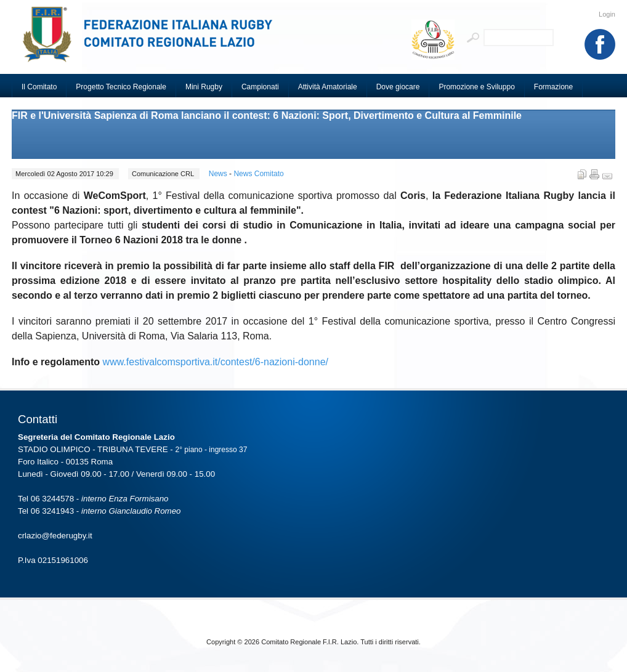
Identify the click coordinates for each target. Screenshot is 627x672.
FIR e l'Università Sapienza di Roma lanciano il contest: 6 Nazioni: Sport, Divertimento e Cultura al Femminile (267, 115)
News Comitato (258, 174)
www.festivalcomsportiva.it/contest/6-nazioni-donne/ (216, 362)
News (219, 174)
